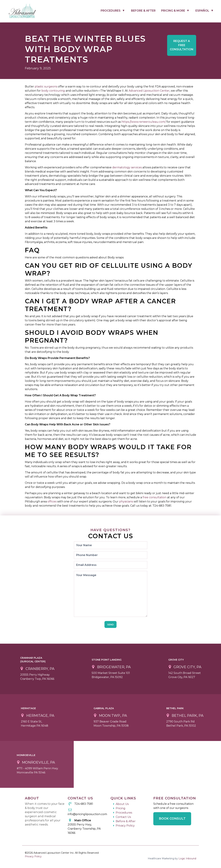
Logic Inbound (187, 858)
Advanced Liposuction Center (149, 91)
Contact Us (123, 817)
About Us (122, 804)
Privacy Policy (125, 826)
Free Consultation (182, 45)
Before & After (143, 11)
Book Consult (172, 819)
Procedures (111, 11)
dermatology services (127, 167)
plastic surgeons (46, 87)
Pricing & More (173, 11)
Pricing (121, 808)
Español (202, 11)
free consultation (155, 497)
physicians (126, 501)
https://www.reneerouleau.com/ (144, 122)
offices (52, 501)
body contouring (53, 91)
